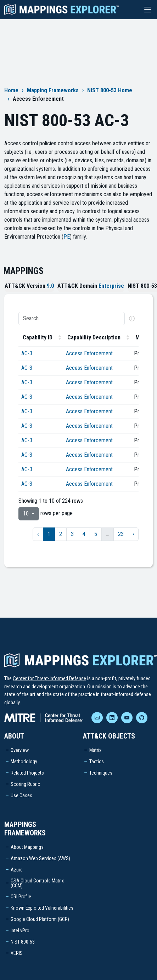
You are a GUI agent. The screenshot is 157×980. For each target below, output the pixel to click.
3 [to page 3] (72, 534)
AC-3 (27, 353)
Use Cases (21, 795)
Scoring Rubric (25, 784)
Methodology (24, 762)
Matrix (95, 750)
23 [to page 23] (121, 534)
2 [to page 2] (61, 534)
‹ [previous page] (38, 534)
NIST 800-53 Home (110, 90)
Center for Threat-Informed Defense (49, 678)
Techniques (101, 773)
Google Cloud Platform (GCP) (40, 919)
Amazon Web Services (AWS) (40, 858)
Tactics (97, 762)
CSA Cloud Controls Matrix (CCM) (37, 883)
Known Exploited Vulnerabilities (42, 908)
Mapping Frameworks (53, 90)
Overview (20, 750)
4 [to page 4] (84, 534)
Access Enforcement (89, 353)
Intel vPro (20, 931)
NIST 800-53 (23, 942)
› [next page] (133, 534)
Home (11, 90)
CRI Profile (21, 897)
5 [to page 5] (96, 534)
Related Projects (27, 773)
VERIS (17, 953)
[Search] (72, 319)
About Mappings (27, 847)
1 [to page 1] (49, 534)
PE (67, 237)
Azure (17, 870)
